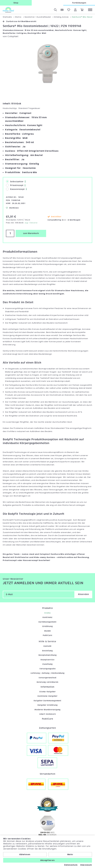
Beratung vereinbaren (48, 682)
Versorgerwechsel (48, 678)
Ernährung (48, 626)
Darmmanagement (48, 622)
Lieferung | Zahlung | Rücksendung (48, 673)
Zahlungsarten (48, 728)
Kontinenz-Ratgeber (48, 696)
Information (47, 687)
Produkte (48, 608)
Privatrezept (15, 185)
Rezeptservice (48, 660)
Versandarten (48, 774)
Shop (16, 3)
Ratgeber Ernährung (48, 705)
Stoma (48, 613)
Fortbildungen (79, 3)
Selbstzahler (15, 181)
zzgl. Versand (31, 223)
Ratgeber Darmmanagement (47, 701)
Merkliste (12, 208)
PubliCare (48, 635)
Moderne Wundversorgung (48, 710)
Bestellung (48, 651)
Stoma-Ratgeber (48, 692)
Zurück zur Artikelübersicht (20, 21)
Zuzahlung (48, 664)
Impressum (86, 865)
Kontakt (48, 646)
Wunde (48, 631)
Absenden (84, 594)
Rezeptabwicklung (48, 655)
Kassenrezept (15, 189)
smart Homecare (48, 714)
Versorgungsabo (48, 669)
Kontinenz (48, 617)
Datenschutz (71, 865)
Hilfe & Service (47, 641)
